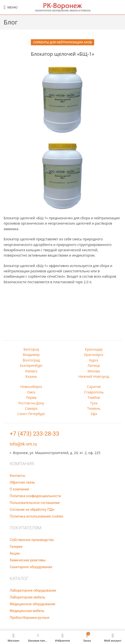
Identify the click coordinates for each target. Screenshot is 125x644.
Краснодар (94, 349)
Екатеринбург (31, 365)
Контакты (17, 476)
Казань (31, 376)
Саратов (94, 387)
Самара (31, 408)
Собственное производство (32, 540)
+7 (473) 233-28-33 (34, 434)
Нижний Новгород (94, 376)
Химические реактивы (28, 560)
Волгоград (31, 360)
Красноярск (94, 355)
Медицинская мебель (27, 611)
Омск (31, 392)
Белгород (31, 349)
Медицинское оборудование (33, 604)
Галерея (16, 547)
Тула (94, 403)
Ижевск (31, 371)
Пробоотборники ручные (29, 618)
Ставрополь (94, 392)
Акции (15, 553)
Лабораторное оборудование (33, 590)
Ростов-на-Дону (31, 403)
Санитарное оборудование (31, 567)
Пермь (31, 397)
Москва (94, 371)
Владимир (31, 355)
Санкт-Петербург (31, 414)
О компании (19, 489)
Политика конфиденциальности (35, 496)
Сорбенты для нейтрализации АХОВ (62, 42)
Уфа (94, 414)
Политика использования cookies (37, 516)
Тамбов (94, 397)
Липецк (94, 365)
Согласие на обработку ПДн (32, 510)
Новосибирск (31, 387)
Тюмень (94, 408)
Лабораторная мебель (27, 597)
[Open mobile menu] (11, 7)
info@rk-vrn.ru (23, 444)
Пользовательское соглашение (35, 503)
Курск (94, 360)
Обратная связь (22, 482)
